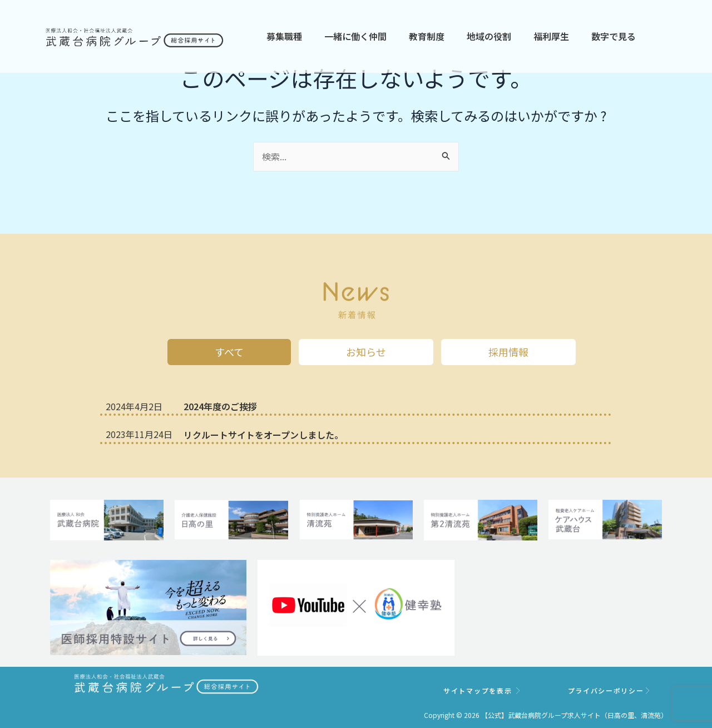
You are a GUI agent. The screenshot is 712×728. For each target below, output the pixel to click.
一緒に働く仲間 (355, 36)
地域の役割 (489, 36)
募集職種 (284, 36)
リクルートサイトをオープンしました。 (263, 435)
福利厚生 (551, 36)
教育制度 (427, 36)
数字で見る (614, 36)
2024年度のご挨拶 (220, 407)
